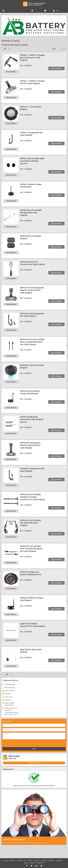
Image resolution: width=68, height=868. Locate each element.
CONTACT (36, 861)
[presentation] (11, 743)
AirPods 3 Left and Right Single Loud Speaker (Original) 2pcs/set (32, 161)
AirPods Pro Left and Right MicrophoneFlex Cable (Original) (30, 523)
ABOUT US (12, 861)
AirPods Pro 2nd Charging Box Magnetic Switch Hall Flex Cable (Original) (32, 290)
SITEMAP (32, 863)
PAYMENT (51, 861)
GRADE (30, 861)
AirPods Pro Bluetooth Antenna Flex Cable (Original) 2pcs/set (32, 419)
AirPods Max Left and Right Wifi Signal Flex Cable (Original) (31, 213)
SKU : (22, 65)
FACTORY (20, 861)
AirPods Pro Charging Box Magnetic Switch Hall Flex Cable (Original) (30, 445)
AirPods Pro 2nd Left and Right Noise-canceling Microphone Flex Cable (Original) (32, 342)
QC (25, 861)
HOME (6, 861)
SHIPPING (44, 861)
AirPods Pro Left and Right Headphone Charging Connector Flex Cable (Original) (32, 497)
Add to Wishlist (11, 72)
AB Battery (40, 863)
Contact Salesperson (34, 763)
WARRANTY (59, 861)
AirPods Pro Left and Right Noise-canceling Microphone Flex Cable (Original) (31, 549)
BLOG (26, 863)
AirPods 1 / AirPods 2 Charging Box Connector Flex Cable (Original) (32, 57)
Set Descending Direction (65, 49)
